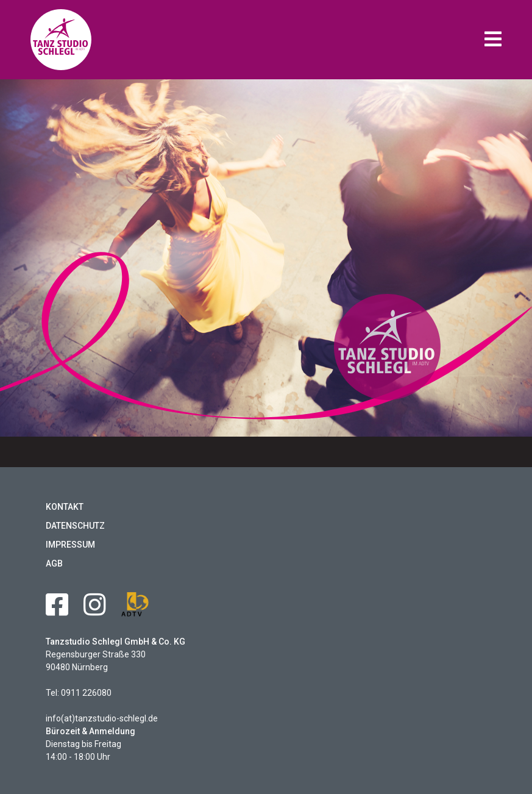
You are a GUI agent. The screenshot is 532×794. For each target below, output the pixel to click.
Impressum (70, 545)
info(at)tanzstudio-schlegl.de (102, 718)
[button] (493, 40)
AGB (54, 563)
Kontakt (65, 507)
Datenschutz (75, 526)
